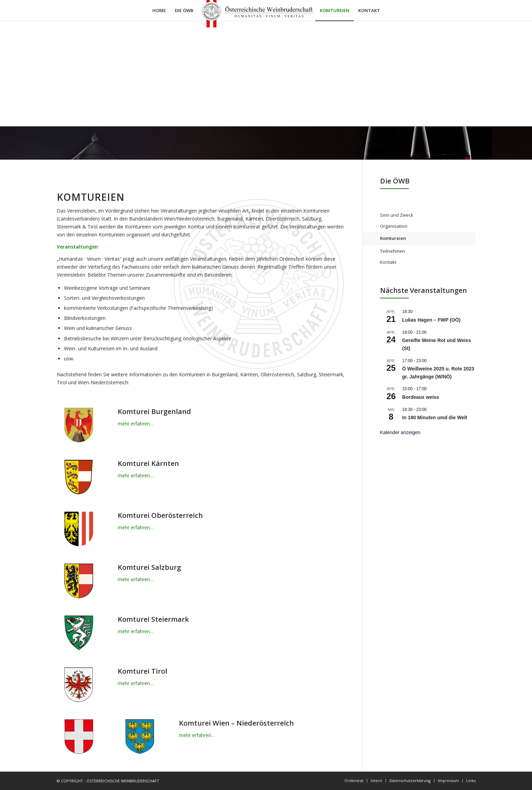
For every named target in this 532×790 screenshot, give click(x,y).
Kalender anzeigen (400, 432)
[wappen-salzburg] (79, 581)
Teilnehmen (393, 251)
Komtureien (393, 238)
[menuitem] (159, 10)
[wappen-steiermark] (79, 633)
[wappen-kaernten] (79, 477)
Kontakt (388, 262)
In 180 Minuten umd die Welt (435, 418)
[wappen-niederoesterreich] (139, 737)
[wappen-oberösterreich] (79, 529)
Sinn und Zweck (397, 215)
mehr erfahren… (136, 424)
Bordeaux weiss (421, 397)
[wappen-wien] (79, 737)
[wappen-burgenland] (79, 425)
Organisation (394, 226)
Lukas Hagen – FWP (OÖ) (431, 320)
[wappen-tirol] (79, 685)
